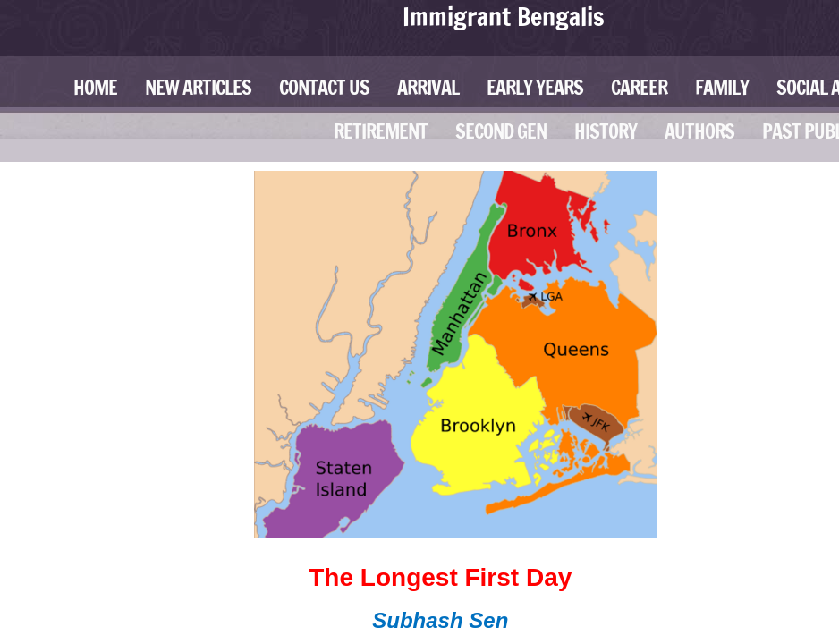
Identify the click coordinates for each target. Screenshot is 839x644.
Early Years (535, 87)
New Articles (198, 87)
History (606, 131)
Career (639, 87)
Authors (699, 131)
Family (722, 87)
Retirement (381, 131)
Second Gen (501, 131)
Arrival (428, 87)
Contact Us (324, 87)
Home (95, 87)
